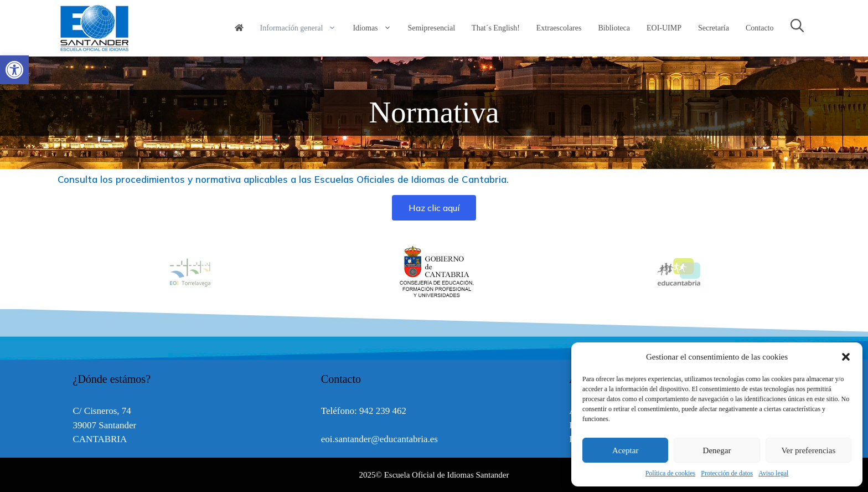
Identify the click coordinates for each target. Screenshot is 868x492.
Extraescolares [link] (559, 28)
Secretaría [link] (714, 28)
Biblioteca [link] (614, 28)
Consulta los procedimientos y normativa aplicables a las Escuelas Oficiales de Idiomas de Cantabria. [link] (283, 179)
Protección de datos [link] (727, 473)
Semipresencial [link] (432, 28)
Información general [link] (303, 28)
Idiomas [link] (376, 28)
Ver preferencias (808, 450)
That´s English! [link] (496, 28)
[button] (846, 357)
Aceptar (625, 450)
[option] (435, 272)
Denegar (717, 450)
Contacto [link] (760, 28)
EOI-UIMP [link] (664, 28)
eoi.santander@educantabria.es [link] (379, 439)
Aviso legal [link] (773, 473)
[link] (14, 70)
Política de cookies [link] (671, 473)
